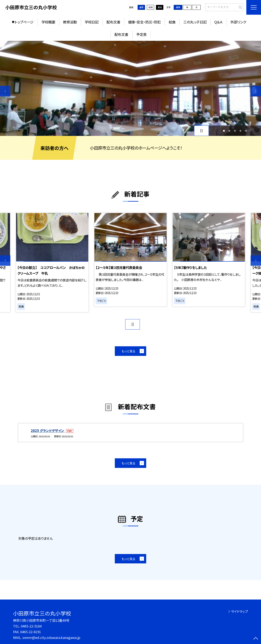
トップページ (24, 22)
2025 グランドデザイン (48, 431)
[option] (130, 88)
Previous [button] (5, 91)
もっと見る (128, 351)
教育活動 (70, 22)
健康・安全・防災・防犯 (144, 22)
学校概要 (48, 22)
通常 (141, 7)
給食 (172, 22)
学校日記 (92, 22)
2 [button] (229, 131)
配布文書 (113, 22)
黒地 (160, 7)
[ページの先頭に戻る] (256, 639)
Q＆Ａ (218, 22)
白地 (150, 7)
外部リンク (238, 22)
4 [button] (241, 131)
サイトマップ (239, 611)
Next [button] (256, 91)
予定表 (141, 34)
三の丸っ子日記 (195, 22)
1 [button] (224, 131)
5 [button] (246, 131)
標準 (178, 7)
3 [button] (235, 131)
